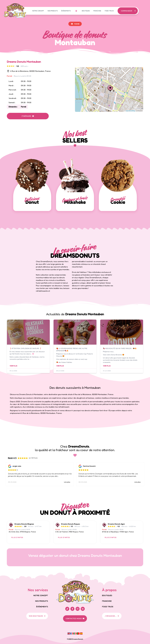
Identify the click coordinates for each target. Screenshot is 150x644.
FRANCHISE (97, 11)
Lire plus (67, 482)
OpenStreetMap (130, 111)
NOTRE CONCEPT (38, 11)
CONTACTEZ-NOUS (75, 618)
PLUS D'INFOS (17, 537)
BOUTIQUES (86, 11)
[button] (110, 88)
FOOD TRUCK (109, 11)
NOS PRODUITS (53, 11)
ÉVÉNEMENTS (66, 11)
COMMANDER (128, 11)
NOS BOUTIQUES (37, 616)
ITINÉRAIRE (28, 116)
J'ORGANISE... (112, 616)
